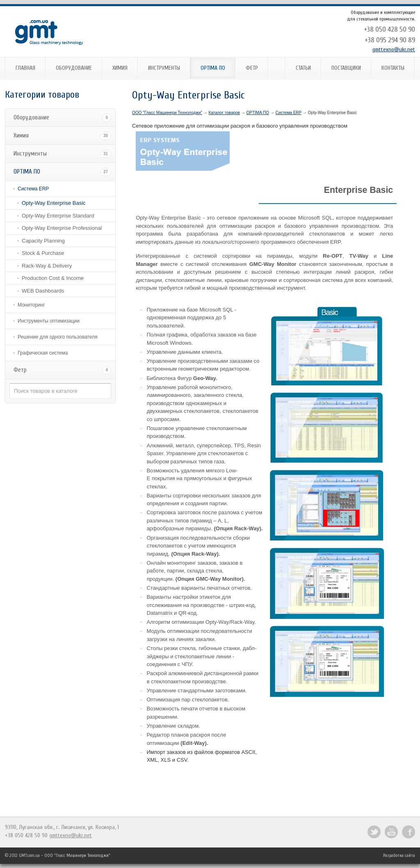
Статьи (303, 68)
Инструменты (164, 68)
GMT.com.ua (29, 855)
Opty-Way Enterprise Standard (58, 216)
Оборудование (74, 68)
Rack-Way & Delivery (47, 266)
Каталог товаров (224, 113)
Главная (25, 68)
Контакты (393, 68)
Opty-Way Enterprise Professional (62, 228)
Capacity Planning (43, 241)
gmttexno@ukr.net (394, 49)
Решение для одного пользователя (57, 337)
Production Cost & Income (53, 278)
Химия (120, 68)
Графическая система (43, 353)
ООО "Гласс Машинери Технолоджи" (167, 113)
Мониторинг (31, 305)
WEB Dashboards (43, 291)
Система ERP (33, 189)
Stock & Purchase (43, 253)
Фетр (252, 68)
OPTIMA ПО (213, 68)
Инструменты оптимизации (49, 321)
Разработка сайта (399, 855)
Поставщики (346, 68)
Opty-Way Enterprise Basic (54, 203)
